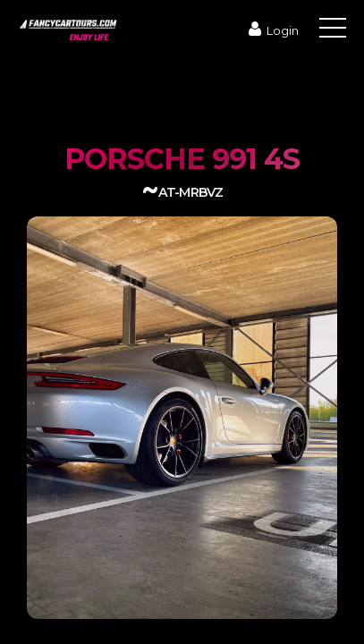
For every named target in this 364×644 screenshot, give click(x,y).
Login (271, 30)
